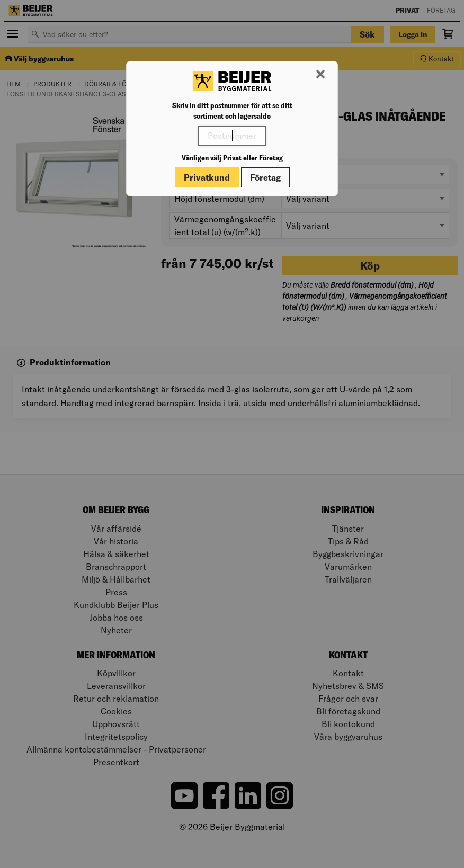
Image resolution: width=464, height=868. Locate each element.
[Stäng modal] (320, 75)
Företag (265, 177)
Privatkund (207, 177)
